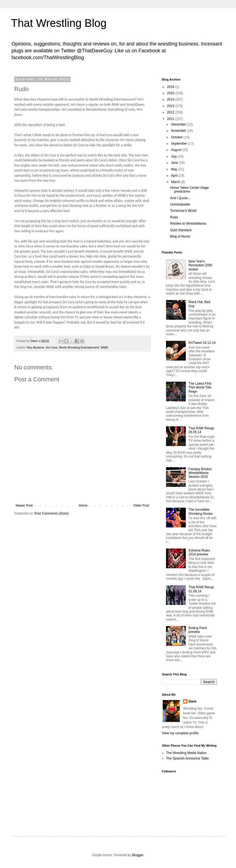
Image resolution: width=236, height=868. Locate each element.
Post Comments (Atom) (51, 513)
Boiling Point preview (198, 630)
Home (83, 506)
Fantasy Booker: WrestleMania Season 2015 (200, 473)
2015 (171, 93)
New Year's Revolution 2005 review (200, 265)
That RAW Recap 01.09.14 (201, 589)
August (177, 150)
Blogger (138, 855)
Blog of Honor (180, 236)
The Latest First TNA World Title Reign (200, 388)
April (175, 176)
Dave (193, 701)
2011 (171, 119)
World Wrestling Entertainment (79, 347)
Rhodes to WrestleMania (188, 224)
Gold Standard (181, 230)
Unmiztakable (180, 204)
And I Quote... (180, 198)
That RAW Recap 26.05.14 (201, 430)
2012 (171, 112)
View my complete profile (180, 733)
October (177, 137)
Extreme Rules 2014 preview (199, 552)
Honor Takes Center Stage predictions (189, 190)
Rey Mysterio (36, 347)
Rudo (174, 217)
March (176, 182)
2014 (171, 99)
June (175, 163)
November (179, 131)
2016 (171, 87)
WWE (105, 347)
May (175, 169)
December (179, 124)
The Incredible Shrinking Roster (201, 512)
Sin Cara (52, 347)
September (179, 144)
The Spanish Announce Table (187, 758)
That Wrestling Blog (59, 23)
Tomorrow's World (183, 211)
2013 (171, 106)
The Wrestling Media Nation (186, 753)
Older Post (141, 506)
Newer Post (24, 506)
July (174, 156)
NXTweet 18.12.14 (202, 343)
